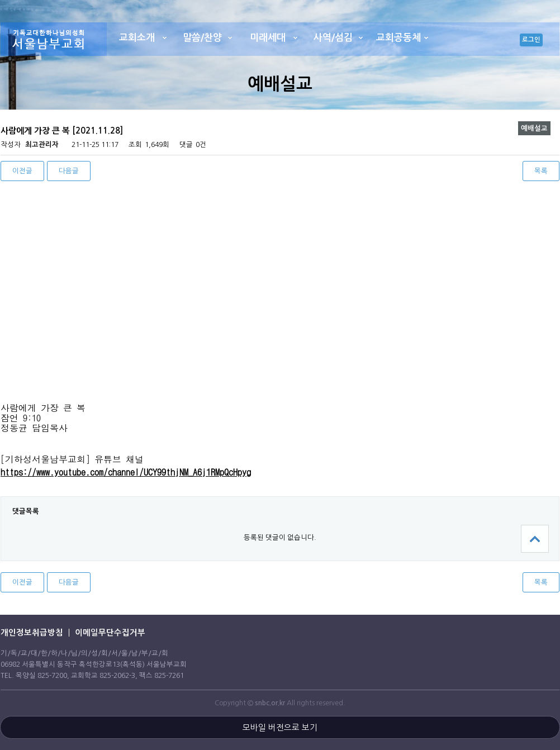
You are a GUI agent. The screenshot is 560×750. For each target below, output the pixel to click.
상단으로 (535, 539)
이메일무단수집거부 (110, 633)
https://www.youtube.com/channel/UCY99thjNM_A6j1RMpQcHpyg (126, 472)
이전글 (22, 171)
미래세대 (268, 38)
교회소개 (137, 38)
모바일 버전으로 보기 (280, 727)
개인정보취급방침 (32, 633)
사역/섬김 (333, 38)
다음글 (69, 171)
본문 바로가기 (0, 0)
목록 (541, 171)
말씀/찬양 (202, 38)
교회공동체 (398, 38)
